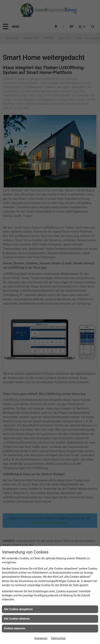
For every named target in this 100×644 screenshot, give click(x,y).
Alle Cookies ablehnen (17, 619)
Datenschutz (58, 638)
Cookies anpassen (15, 628)
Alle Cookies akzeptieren (18, 609)
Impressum (41, 638)
